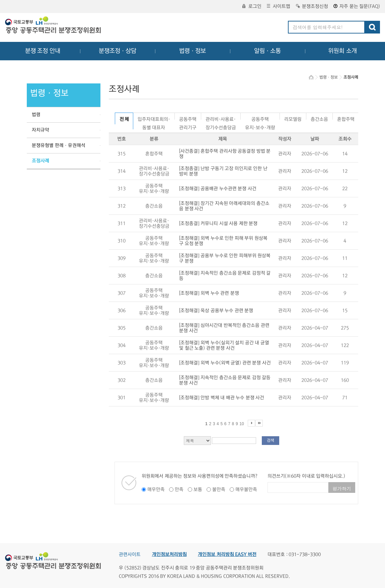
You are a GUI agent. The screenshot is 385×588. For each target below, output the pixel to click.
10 (242, 424)
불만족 (219, 489)
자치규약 (41, 130)
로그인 (252, 6)
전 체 (124, 119)
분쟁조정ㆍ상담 (118, 51)
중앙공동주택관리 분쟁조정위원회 (54, 26)
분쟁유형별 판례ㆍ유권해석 (59, 145)
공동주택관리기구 (188, 118)
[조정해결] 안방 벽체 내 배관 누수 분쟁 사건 (222, 398)
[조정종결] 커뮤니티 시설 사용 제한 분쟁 (218, 223)
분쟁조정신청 (312, 6)
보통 (198, 489)
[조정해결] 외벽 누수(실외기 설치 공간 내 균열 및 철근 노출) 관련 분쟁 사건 (224, 345)
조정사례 (41, 161)
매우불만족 (246, 489)
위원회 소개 (343, 51)
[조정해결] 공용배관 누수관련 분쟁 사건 (218, 189)
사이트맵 (279, 6)
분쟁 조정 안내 (43, 51)
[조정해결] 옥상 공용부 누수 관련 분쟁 (216, 311)
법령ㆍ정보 (192, 51)
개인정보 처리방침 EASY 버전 (227, 554)
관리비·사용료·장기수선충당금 (221, 118)
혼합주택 (346, 118)
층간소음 (319, 118)
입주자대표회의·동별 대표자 (154, 118)
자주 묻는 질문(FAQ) (357, 6)
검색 (271, 440)
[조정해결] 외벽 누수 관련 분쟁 (209, 293)
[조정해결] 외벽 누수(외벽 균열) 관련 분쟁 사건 (225, 363)
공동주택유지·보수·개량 (260, 118)
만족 (179, 489)
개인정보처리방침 (169, 554)
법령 (36, 115)
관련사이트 (130, 554)
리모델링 (293, 118)
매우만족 (156, 489)
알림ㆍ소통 (267, 51)
